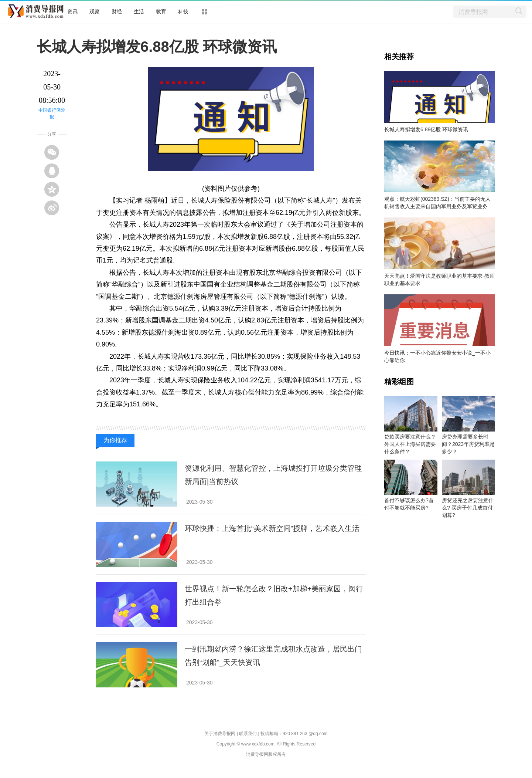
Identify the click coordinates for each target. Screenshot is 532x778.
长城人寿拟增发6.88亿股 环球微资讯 (426, 129)
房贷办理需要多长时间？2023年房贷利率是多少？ (468, 444)
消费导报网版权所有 (266, 754)
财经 (117, 11)
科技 (183, 11)
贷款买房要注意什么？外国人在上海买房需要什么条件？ (410, 444)
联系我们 (248, 734)
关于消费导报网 (220, 734)
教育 (161, 11)
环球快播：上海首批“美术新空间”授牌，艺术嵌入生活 (272, 528)
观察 (95, 11)
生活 (139, 11)
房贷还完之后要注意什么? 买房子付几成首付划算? (468, 508)
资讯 (72, 11)
